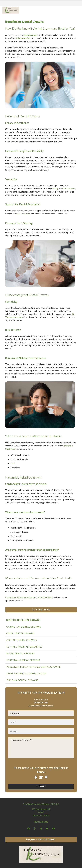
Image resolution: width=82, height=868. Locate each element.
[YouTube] (54, 829)
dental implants (23, 214)
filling (55, 189)
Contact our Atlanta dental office (20, 597)
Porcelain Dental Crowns (23, 660)
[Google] (41, 829)
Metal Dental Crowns (20, 653)
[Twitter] (47, 829)
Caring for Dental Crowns (24, 627)
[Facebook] (28, 829)
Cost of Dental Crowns (21, 640)
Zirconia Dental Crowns (22, 680)
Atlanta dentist (23, 38)
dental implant (69, 189)
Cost (13, 463)
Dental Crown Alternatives (24, 647)
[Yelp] (35, 829)
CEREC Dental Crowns (20, 633)
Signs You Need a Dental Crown (26, 673)
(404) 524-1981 (45, 597)
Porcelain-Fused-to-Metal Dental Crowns (33, 667)
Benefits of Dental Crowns (23, 620)
